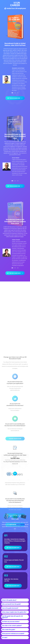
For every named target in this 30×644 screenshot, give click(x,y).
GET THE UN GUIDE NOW (13, 548)
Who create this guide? (9, 630)
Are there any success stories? (11, 622)
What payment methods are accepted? (13, 634)
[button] (12, 93)
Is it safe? (5, 638)
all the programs (20, 524)
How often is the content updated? (12, 626)
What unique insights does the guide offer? (14, 612)
